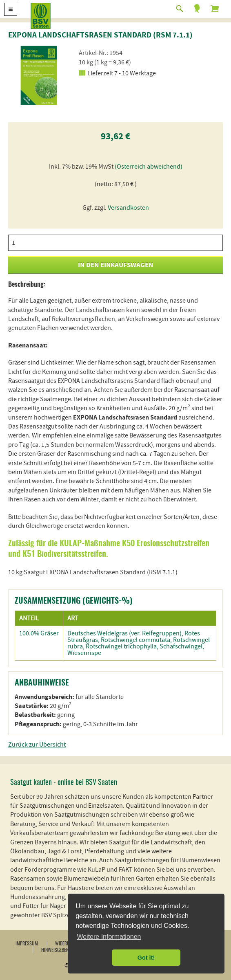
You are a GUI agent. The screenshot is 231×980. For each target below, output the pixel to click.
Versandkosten (128, 208)
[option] (39, 75)
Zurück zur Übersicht (37, 745)
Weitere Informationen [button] (109, 937)
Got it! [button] (146, 958)
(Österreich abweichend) (149, 167)
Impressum (27, 944)
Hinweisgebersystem (62, 950)
